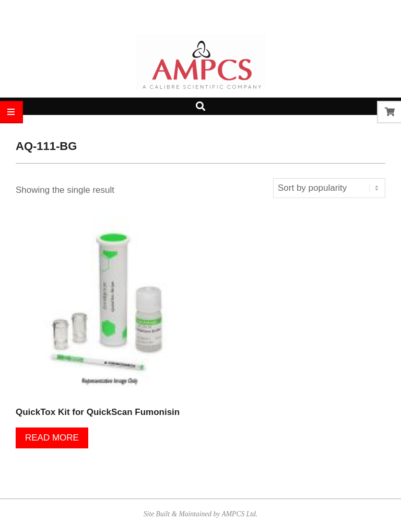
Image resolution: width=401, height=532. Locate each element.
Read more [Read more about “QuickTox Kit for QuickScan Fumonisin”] (52, 438)
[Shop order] (329, 188)
